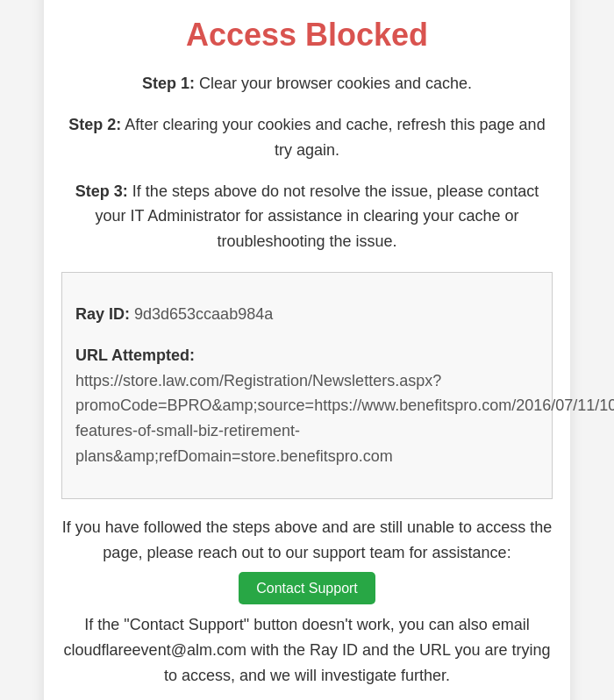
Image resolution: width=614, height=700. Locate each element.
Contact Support (307, 588)
